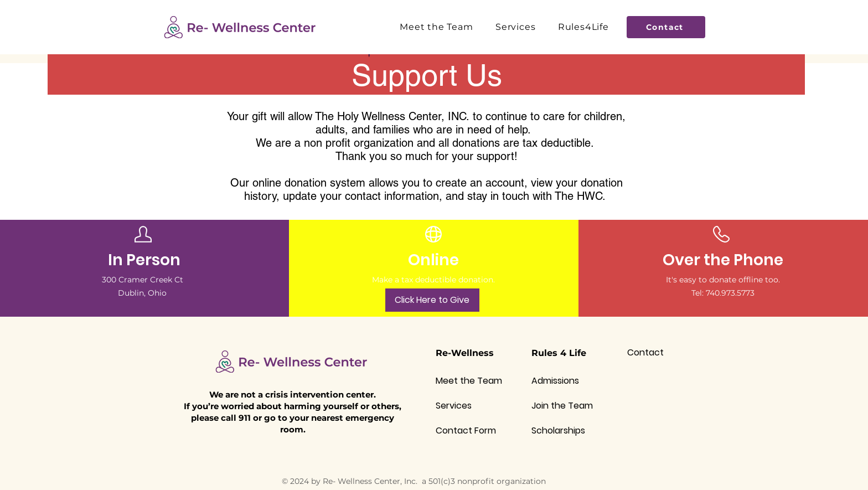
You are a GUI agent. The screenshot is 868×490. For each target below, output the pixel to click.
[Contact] (666, 27)
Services (454, 406)
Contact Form (466, 430)
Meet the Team (469, 381)
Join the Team (562, 406)
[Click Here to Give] (432, 300)
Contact (645, 353)
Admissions (555, 381)
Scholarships (558, 430)
